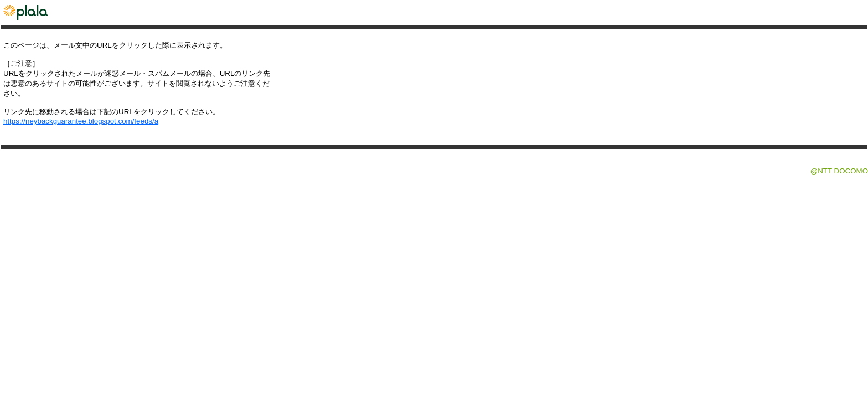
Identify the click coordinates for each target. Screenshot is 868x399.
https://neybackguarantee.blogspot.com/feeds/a (81, 121)
